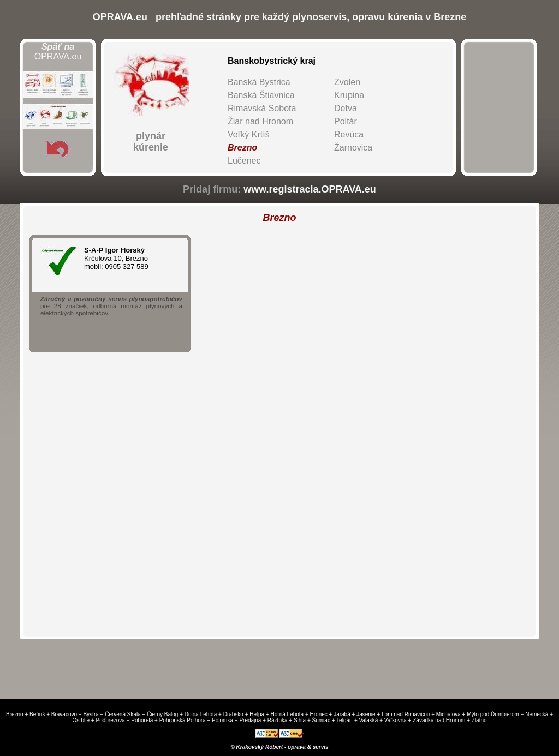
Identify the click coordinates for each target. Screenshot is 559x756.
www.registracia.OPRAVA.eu (310, 189)
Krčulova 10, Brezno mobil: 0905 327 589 (128, 258)
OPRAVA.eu (58, 52)
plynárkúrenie (151, 142)
